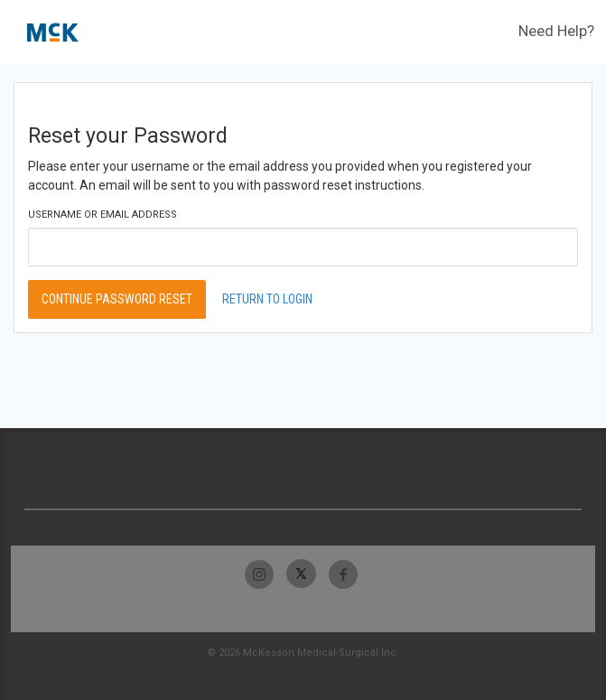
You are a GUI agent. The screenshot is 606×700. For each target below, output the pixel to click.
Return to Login (267, 299)
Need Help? (556, 31)
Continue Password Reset (117, 299)
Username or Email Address (103, 215)
